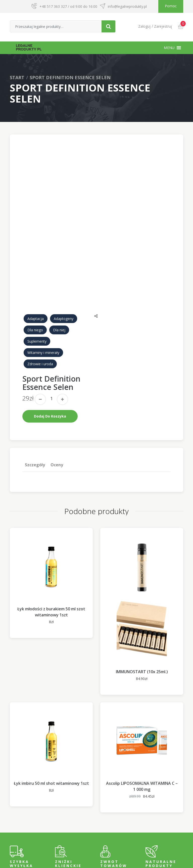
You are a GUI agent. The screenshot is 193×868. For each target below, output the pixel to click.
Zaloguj (144, 26)
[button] (169, 48)
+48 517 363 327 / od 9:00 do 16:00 (68, 6)
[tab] (35, 417)
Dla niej (59, 282)
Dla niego (35, 282)
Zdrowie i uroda (40, 316)
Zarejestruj (163, 26)
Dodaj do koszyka (50, 368)
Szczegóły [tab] (35, 417)
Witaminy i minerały (43, 304)
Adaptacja (36, 270)
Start (17, 77)
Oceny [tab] (57, 417)
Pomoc (171, 6)
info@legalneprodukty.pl (127, 6)
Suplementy (37, 293)
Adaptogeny (64, 270)
